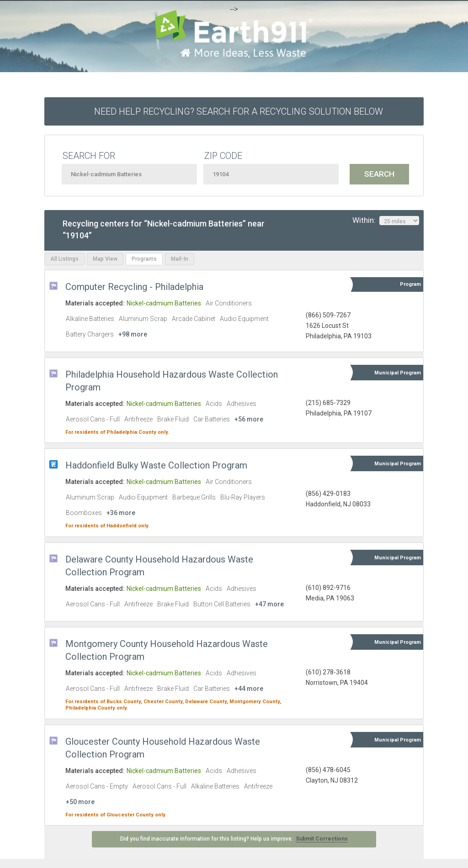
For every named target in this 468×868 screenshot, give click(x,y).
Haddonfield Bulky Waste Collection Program (156, 465)
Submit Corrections (322, 839)
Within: (386, 221)
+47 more (269, 604)
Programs (144, 259)
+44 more (249, 689)
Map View (105, 259)
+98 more (133, 334)
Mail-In (180, 259)
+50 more (80, 802)
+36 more (121, 513)
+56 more (249, 419)
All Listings (64, 259)
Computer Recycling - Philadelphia (134, 287)
